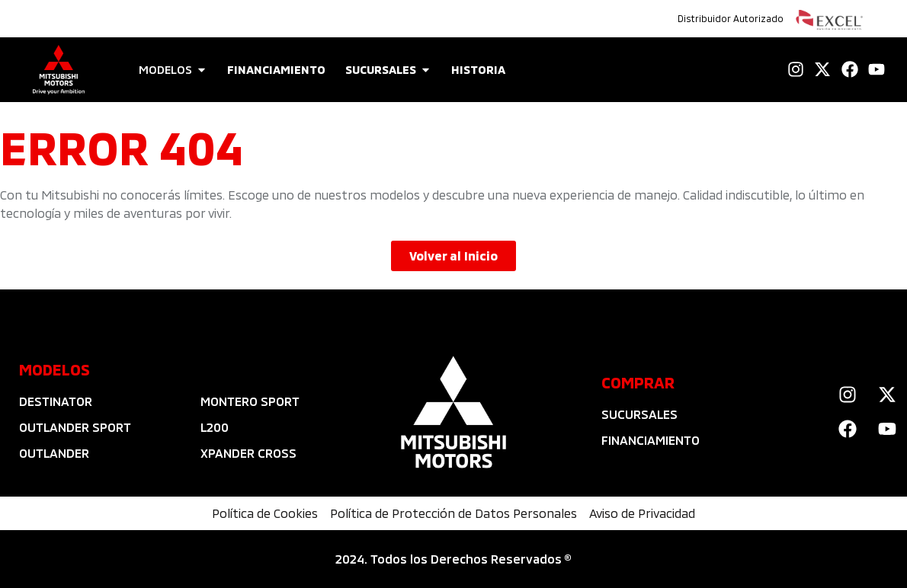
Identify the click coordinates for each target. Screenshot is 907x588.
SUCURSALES (381, 69)
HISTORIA (478, 69)
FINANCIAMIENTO (276, 69)
